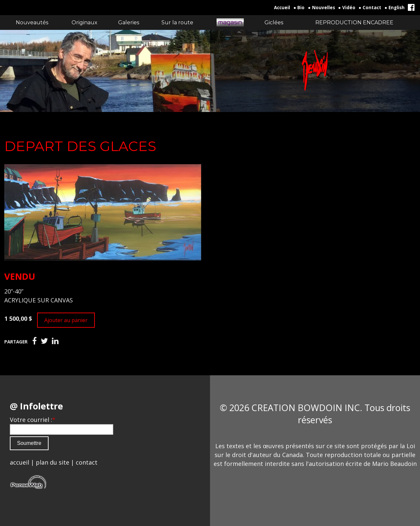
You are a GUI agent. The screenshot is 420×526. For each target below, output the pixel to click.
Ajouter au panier (66, 320)
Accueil (282, 8)
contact (87, 462)
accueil (20, 462)
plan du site (52, 462)
